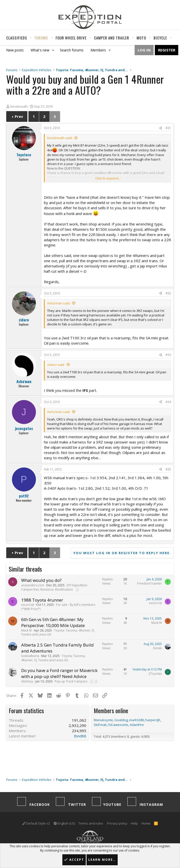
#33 (168, 355)
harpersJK (153, 720)
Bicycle (160, 38)
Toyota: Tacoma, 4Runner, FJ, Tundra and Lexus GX (58, 633)
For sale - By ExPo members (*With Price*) (58, 607)
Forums (41, 38)
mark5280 (136, 720)
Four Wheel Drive (71, 38)
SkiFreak (100, 725)
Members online (111, 710)
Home (146, 823)
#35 (168, 469)
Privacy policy (117, 823)
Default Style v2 (36, 823)
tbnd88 (80, 736)
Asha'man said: (59, 303)
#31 (168, 128)
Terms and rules (91, 823)
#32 (168, 293)
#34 (168, 402)
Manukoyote (103, 720)
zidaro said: (56, 365)
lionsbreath (19, 106)
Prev (19, 116)
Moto (141, 38)
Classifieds (17, 38)
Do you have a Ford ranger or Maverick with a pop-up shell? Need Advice (59, 673)
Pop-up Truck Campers (71, 681)
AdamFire (137, 725)
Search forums (72, 50)
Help (134, 823)
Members (98, 50)
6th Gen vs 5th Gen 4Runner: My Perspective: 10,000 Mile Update (53, 622)
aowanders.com (33, 585)
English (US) (64, 823)
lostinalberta (30, 656)
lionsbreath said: (60, 138)
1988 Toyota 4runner (42, 600)
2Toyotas (155, 674)
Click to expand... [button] (108, 178)
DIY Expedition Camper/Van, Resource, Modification (54, 587)
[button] (53, 50)
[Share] (161, 128)
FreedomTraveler (149, 583)
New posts (15, 50)
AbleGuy (27, 681)
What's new (40, 50)
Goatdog (121, 720)
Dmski (157, 648)
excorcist (28, 605)
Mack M (26, 630)
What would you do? (41, 580)
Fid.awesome (118, 725)
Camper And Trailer (112, 38)
